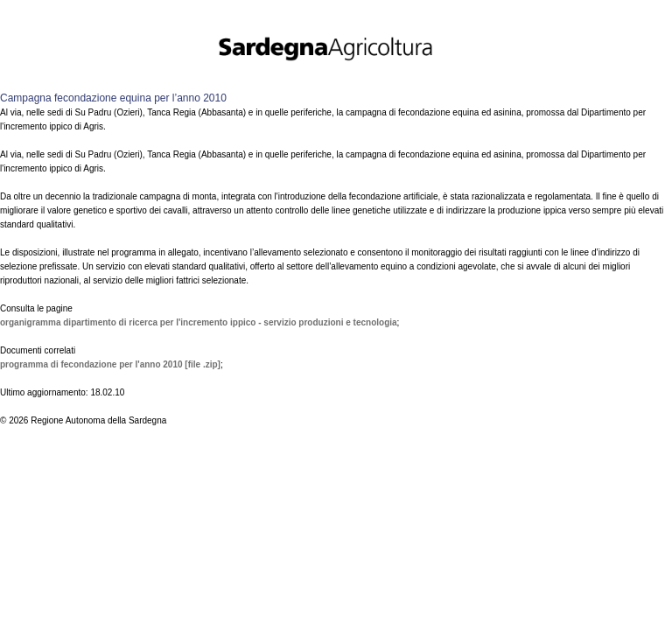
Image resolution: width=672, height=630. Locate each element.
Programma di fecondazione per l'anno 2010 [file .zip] (110, 364)
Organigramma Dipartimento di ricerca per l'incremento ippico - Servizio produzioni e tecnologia (199, 322)
